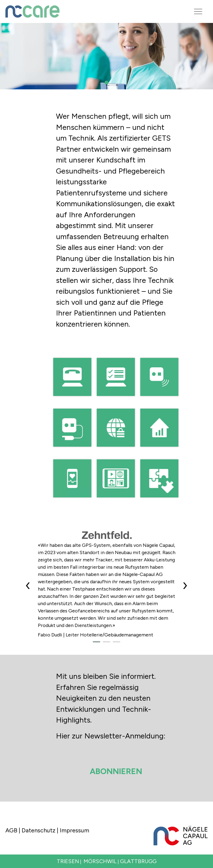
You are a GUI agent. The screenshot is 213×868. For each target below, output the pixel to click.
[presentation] (28, 585)
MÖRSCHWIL (100, 861)
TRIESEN (68, 861)
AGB (11, 830)
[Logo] (92, 11)
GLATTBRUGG (138, 861)
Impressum (74, 830)
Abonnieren (116, 771)
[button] (106, 83)
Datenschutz (39, 830)
